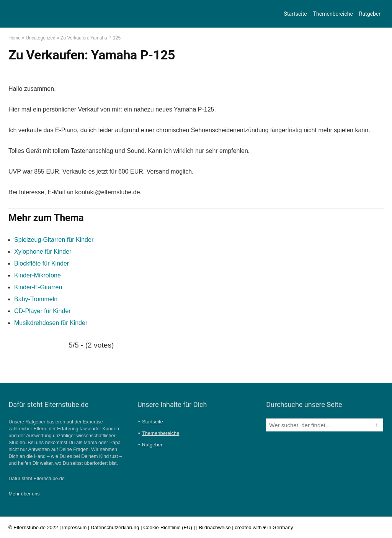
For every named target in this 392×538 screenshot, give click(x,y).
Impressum (74, 527)
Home (15, 38)
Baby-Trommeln (36, 299)
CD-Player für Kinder (42, 311)
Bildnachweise (215, 527)
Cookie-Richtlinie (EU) (168, 527)
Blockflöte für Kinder (42, 263)
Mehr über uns (24, 494)
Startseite (296, 14)
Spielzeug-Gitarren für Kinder (54, 240)
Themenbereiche (333, 14)
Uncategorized (40, 38)
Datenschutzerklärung (115, 527)
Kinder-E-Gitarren (38, 287)
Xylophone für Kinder (43, 252)
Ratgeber (370, 14)
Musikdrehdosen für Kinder (51, 323)
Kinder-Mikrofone (38, 275)
